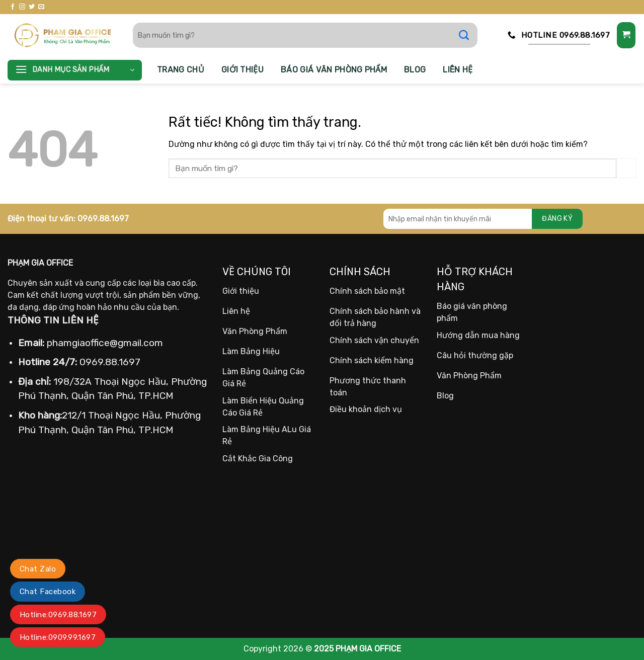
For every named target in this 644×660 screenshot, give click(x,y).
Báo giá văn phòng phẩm (334, 70)
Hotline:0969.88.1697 (58, 615)
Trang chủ (181, 70)
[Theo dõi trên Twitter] (32, 7)
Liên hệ (458, 70)
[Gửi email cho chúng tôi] (41, 7)
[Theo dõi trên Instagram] (22, 7)
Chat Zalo (38, 569)
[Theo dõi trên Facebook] (13, 7)
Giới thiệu (243, 70)
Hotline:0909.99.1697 (58, 637)
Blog (415, 70)
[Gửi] (469, 35)
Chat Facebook (48, 592)
